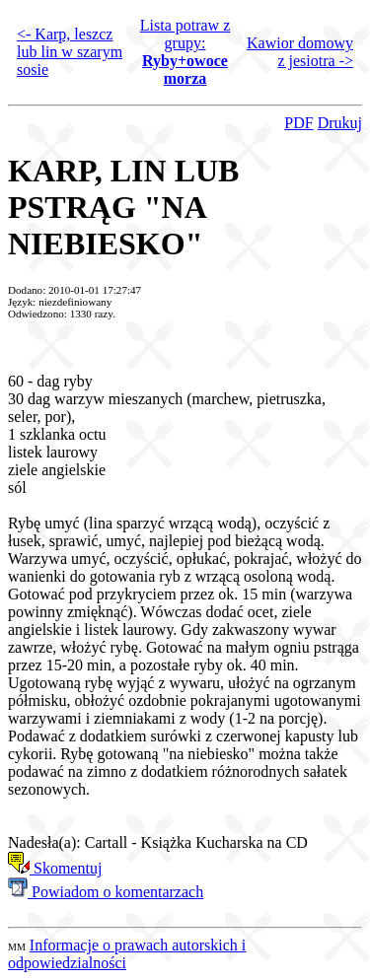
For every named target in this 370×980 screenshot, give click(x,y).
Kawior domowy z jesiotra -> (300, 52)
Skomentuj (55, 868)
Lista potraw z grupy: (185, 52)
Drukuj (340, 123)
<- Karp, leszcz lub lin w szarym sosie (70, 52)
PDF (298, 123)
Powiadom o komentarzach (106, 892)
